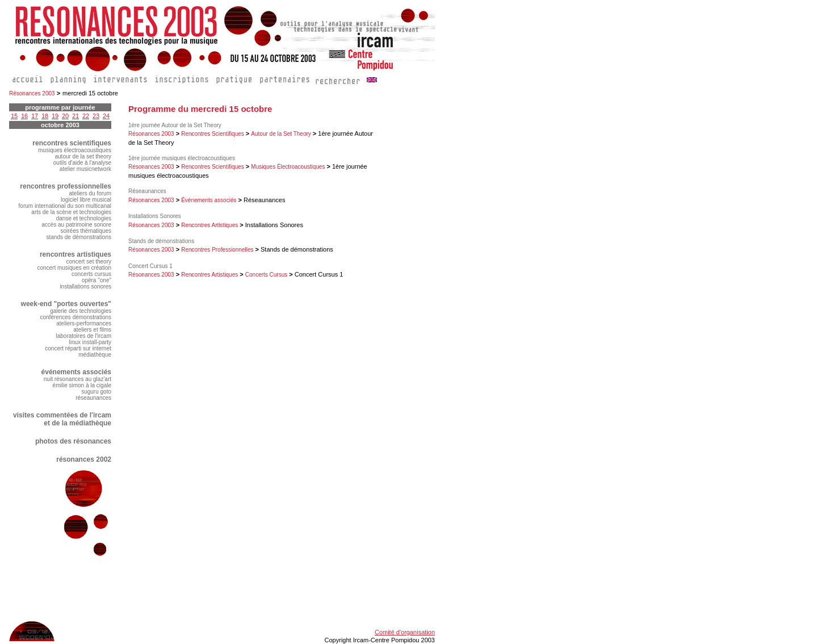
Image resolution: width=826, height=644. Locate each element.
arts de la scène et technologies (71, 212)
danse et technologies (84, 218)
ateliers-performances (84, 323)
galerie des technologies (81, 311)
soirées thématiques (86, 231)
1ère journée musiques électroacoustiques (182, 158)
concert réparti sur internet (78, 348)
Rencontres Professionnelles (217, 250)
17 (35, 116)
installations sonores (85, 287)
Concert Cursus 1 (150, 266)
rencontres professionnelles (66, 186)
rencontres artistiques (76, 254)
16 (24, 116)
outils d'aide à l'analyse (82, 163)
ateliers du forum (90, 193)
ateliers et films (92, 330)
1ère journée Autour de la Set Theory (175, 125)
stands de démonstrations (79, 237)
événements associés (76, 372)
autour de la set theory (83, 156)
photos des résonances (73, 441)
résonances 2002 (84, 459)
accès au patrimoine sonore (76, 225)
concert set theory (89, 262)
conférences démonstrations (76, 317)
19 (55, 116)
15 (14, 116)
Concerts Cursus (266, 275)
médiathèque (95, 355)
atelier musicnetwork (85, 169)
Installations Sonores (155, 216)
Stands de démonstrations (161, 241)
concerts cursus (91, 274)
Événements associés (209, 200)
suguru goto (96, 392)
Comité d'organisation (405, 632)
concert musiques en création (74, 268)
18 (45, 116)
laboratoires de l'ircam (83, 336)
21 (76, 116)
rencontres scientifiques (72, 143)
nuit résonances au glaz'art (77, 379)
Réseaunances (147, 191)
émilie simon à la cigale (82, 385)
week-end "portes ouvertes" (66, 304)
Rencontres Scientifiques (213, 134)
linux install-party (90, 342)
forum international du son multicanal (65, 206)
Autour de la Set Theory (281, 134)
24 (106, 116)
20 (65, 116)
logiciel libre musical (86, 200)
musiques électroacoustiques (75, 150)
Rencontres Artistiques (209, 225)
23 (96, 116)
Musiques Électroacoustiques (288, 167)
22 (86, 116)
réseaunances (93, 398)
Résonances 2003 (32, 93)
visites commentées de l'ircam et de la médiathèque (62, 419)
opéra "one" (97, 280)
